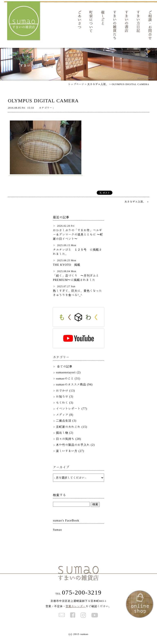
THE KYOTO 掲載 (67, 270)
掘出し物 (62, 438)
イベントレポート (68, 414)
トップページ (76, 89)
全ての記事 (65, 372)
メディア (62, 420)
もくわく (62, 408)
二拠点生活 (64, 426)
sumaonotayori (66, 377)
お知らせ (62, 402)
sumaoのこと (65, 384)
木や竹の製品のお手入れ (73, 450)
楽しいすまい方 (67, 456)
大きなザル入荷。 (137, 207)
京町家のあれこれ (68, 432)
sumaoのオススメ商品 (71, 390)
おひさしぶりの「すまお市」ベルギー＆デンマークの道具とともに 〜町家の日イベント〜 (78, 240)
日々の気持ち (65, 444)
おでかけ (62, 396)
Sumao (57, 535)
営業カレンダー (76, 611)
